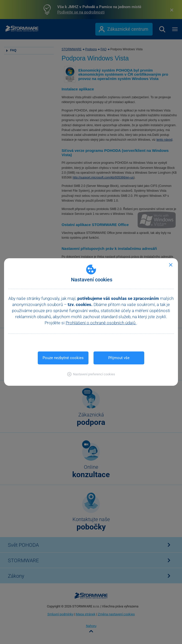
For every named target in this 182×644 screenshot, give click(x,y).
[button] (91, 374)
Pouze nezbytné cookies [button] (63, 358)
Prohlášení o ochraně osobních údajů (101, 323)
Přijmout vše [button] (119, 358)
